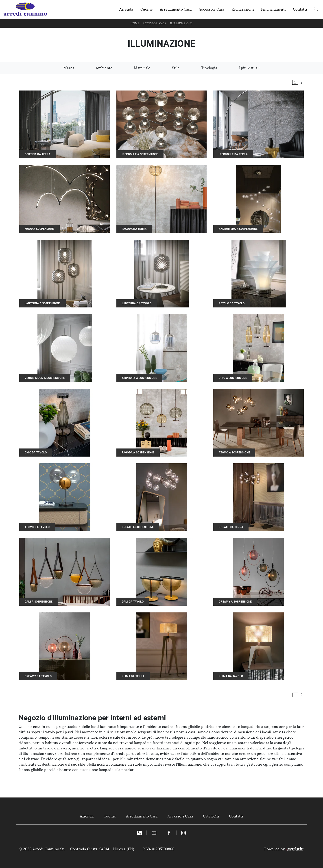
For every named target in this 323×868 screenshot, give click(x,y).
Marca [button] (69, 68)
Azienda (126, 9)
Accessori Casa (212, 9)
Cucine (147, 9)
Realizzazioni (243, 9)
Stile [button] (176, 68)
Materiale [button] (142, 68)
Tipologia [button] (209, 68)
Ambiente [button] (104, 68)
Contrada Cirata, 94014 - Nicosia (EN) (102, 849)
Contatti (300, 9)
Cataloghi (211, 816)
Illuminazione (181, 23)
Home (135, 23)
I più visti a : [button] (249, 68)
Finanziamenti (273, 9)
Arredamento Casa (176, 9)
